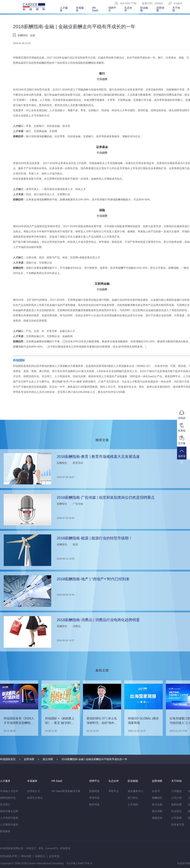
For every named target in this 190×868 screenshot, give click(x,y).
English (175, 3)
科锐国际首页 (8, 759)
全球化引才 (34, 791)
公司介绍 (176, 798)
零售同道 (94, 798)
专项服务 (80, 9)
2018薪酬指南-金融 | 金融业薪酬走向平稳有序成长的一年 (94, 759)
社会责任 (176, 811)
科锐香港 (65, 848)
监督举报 (54, 856)
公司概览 (176, 791)
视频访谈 (157, 818)
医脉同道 (94, 791)
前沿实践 (157, 804)
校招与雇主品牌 (9, 811)
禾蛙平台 (114, 791)
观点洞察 (48, 759)
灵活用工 (5, 804)
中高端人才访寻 (9, 791)
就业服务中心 (135, 791)
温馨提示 (40, 856)
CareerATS (52, 848)
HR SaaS (95, 9)
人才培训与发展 (9, 818)
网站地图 (26, 856)
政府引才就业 (35, 798)
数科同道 (94, 804)
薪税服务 (5, 831)
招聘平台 (112, 9)
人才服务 (64, 9)
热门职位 (133, 798)
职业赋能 (144, 9)
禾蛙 (41, 848)
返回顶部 (184, 456)
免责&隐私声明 (9, 856)
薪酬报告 (157, 798)
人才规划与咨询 (9, 825)
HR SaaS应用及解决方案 (66, 791)
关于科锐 (176, 9)
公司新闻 (176, 818)
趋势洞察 (160, 9)
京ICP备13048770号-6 (79, 863)
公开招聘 (133, 804)
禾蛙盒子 (31, 848)
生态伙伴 (128, 9)
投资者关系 (178, 825)
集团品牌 (176, 804)
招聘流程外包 (8, 798)
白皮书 (156, 791)
